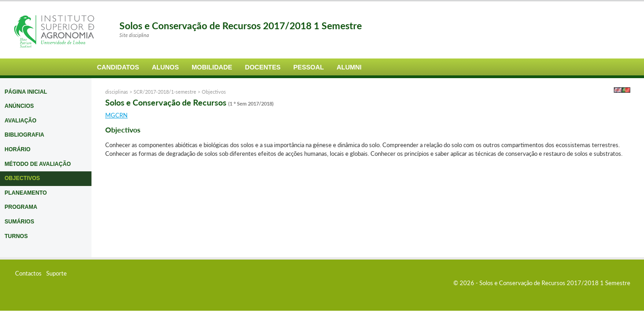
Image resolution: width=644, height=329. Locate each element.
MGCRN (116, 115)
